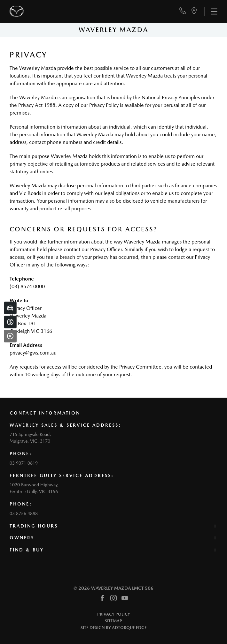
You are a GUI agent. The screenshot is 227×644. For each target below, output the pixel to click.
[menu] (211, 11)
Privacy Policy (114, 614)
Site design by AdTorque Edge (114, 628)
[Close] (10, 336)
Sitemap (113, 621)
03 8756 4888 (24, 513)
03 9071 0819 (24, 463)
